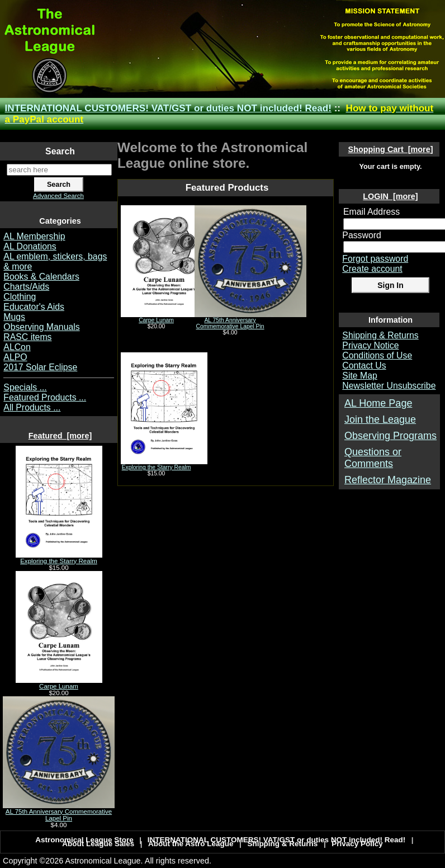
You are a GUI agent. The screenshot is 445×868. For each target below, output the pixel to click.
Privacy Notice (370, 345)
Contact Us (364, 365)
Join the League (380, 419)
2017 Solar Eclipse (40, 367)
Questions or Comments (373, 458)
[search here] (59, 170)
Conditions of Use (377, 355)
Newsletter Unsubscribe (389, 386)
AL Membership (34, 236)
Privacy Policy (357, 844)
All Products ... (32, 407)
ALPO (15, 357)
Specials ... (25, 387)
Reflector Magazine (388, 480)
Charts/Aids (26, 287)
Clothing (20, 297)
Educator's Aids (34, 307)
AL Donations (30, 246)
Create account (372, 269)
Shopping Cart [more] (391, 149)
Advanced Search (58, 196)
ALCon (17, 347)
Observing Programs (390, 436)
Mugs (14, 317)
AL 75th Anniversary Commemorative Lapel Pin (59, 812)
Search (60, 151)
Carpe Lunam (59, 683)
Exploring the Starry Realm (59, 558)
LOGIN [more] (390, 196)
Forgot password (375, 259)
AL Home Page (378, 403)
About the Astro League (191, 844)
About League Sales (98, 844)
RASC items (27, 337)
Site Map (359, 376)
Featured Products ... (45, 397)
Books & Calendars (41, 277)
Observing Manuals (41, 327)
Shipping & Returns (380, 335)
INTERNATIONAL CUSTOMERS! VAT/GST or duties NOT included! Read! (168, 108)
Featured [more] (60, 436)
